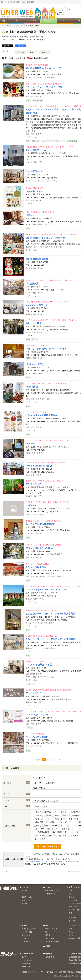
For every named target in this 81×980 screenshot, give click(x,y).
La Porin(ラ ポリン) (37, 715)
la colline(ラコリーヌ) (37, 305)
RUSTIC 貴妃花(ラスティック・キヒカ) (47, 349)
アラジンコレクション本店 (39, 548)
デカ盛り (50, 822)
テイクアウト (59, 812)
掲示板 (24, 925)
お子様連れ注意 (59, 832)
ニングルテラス (34, 484)
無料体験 (61, 835)
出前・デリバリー (65, 822)
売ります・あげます (29, 929)
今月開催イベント (52, 890)
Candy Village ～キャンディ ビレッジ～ (46, 589)
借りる (48, 935)
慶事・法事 (72, 819)
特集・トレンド (75, 929)
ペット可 (73, 832)
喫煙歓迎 (75, 815)
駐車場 (47, 812)
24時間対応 (39, 839)
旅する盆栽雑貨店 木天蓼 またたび (43, 68)
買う (47, 932)
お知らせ (72, 918)
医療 (71, 913)
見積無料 (73, 835)
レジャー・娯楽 (75, 903)
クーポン (72, 921)
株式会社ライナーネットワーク (34, 972)
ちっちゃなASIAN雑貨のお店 (41, 524)
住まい (48, 925)
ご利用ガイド (50, 894)
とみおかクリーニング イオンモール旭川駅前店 (51, 614)
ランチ (37, 812)
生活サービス (27, 897)
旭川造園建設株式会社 (37, 259)
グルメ (24, 894)
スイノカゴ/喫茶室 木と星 (39, 665)
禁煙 (48, 815)
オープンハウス (51, 929)
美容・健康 (73, 907)
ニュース (25, 887)
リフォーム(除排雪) (53, 942)
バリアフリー (50, 826)
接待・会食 (58, 819)
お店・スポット (75, 887)
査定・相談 (50, 938)
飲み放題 (38, 822)
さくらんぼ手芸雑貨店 (37, 737)
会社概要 (49, 957)
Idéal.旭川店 (32, 387)
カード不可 (52, 829)
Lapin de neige (34, 191)
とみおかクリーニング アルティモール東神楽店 (51, 639)
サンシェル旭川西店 (36, 567)
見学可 (51, 835)
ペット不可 (39, 835)
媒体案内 (25, 963)
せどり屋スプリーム (36, 150)
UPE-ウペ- (31, 215)
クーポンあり (40, 806)
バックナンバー (28, 960)
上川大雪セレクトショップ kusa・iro (46, 238)
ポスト (8, 46)
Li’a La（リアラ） (35, 364)
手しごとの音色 (34, 323)
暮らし (71, 897)
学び (71, 894)
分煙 (55, 815)
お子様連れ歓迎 (41, 832)
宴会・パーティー (42, 819)
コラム (71, 932)
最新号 (24, 957)
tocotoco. (31, 444)
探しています (27, 935)
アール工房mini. (34, 171)
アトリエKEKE (33, 693)
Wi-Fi (62, 826)
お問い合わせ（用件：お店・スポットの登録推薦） (45, 862)
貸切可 (37, 826)
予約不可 (38, 815)
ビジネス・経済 (75, 910)
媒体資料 (25, 967)
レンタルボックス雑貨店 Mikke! (42, 415)
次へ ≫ (58, 760)
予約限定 (73, 812)
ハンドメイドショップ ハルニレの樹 (44, 87)
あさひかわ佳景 (75, 938)
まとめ (24, 903)
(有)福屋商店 (32, 284)
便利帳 (48, 946)
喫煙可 (64, 815)
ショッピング (27, 900)
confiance (31, 505)
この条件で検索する (47, 847)
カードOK (38, 829)
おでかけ (25, 890)
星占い (71, 935)
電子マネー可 (66, 829)
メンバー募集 (27, 932)
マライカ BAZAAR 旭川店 (39, 466)
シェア (20, 46)
